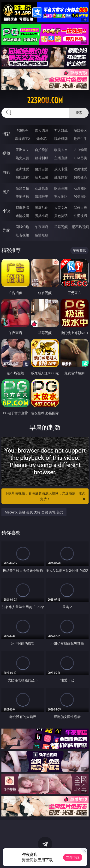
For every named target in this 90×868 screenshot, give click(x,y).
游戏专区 (80, 130)
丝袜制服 (42, 158)
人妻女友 (61, 207)
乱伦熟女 (61, 177)
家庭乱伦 (42, 207)
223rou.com (45, 100)
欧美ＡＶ (61, 150)
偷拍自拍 (42, 169)
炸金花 (42, 139)
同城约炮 (22, 227)
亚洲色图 (42, 188)
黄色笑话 (61, 216)
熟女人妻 (22, 158)
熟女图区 (61, 196)
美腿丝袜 (22, 196)
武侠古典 (80, 207)
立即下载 (73, 857)
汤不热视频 (80, 227)
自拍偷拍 (42, 150)
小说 (6, 211)
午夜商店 (42, 227)
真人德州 (42, 130)
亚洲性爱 (22, 169)
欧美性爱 (80, 169)
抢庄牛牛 (80, 139)
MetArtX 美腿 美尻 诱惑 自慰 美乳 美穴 (34, 512)
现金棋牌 (61, 139)
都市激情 (22, 207)
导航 (6, 230)
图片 (6, 192)
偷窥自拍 (22, 188)
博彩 (6, 134)
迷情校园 (22, 216)
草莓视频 (61, 227)
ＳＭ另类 (80, 158)
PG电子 (22, 130)
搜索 (79, 113)
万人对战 (61, 130)
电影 (6, 172)
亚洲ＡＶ (22, 150)
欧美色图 (61, 188)
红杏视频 (22, 235)
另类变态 (80, 177)
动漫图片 (80, 188)
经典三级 (42, 177)
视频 (6, 153)
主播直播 (61, 158)
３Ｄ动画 (80, 150)
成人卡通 (61, 169)
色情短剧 (42, 235)
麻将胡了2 (22, 139)
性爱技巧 (80, 216)
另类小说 (42, 216)
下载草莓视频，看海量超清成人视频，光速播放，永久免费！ (46, 496)
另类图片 (80, 196)
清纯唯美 (42, 196)
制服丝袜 (22, 177)
